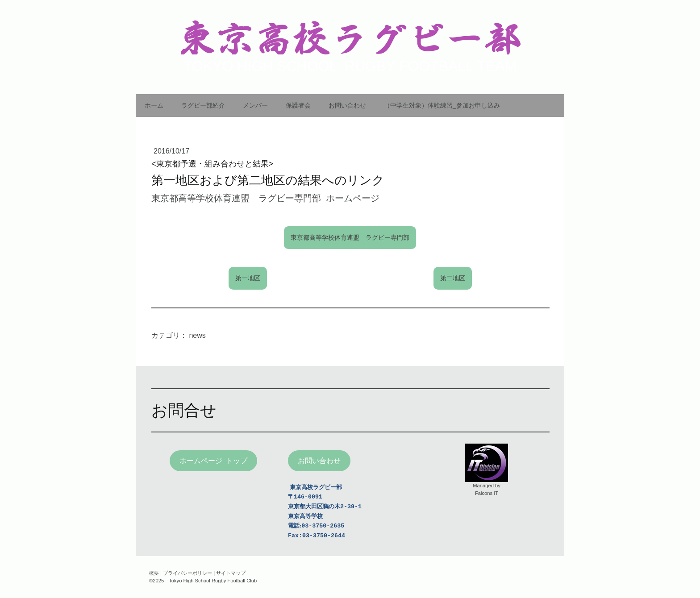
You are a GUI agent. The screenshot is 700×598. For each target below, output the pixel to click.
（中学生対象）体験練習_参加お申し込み (442, 105)
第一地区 (248, 278)
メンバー (255, 105)
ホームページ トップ (214, 461)
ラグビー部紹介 (203, 105)
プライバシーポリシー (187, 573)
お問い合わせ (347, 105)
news (197, 335)
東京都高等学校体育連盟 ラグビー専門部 (350, 237)
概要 (154, 573)
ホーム (154, 105)
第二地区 (453, 278)
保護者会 (298, 105)
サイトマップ (231, 573)
